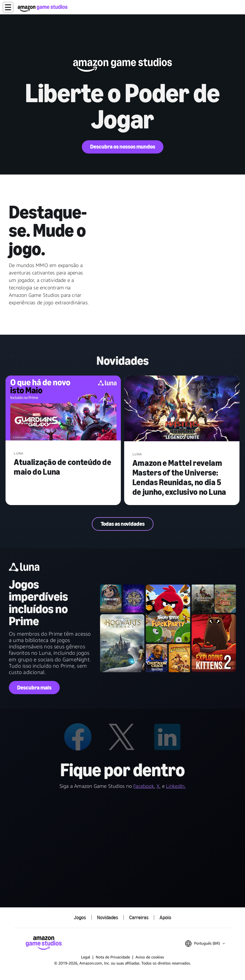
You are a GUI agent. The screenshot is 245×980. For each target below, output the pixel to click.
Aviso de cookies (150, 957)
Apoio (165, 918)
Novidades (108, 918)
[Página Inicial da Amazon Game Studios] (43, 8)
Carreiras (139, 918)
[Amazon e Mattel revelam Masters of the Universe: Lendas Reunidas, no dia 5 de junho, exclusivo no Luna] (182, 409)
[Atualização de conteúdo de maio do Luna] (63, 409)
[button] (8, 7)
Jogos (80, 918)
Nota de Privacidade (113, 957)
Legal (86, 957)
